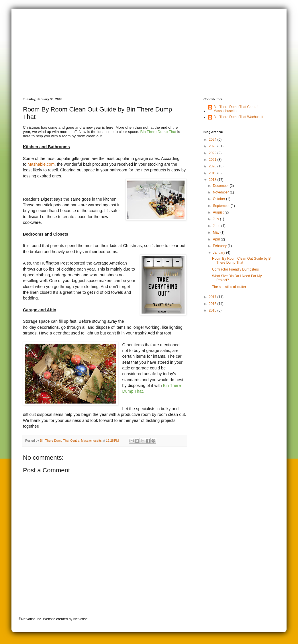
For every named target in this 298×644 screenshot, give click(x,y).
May (217, 232)
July (216, 219)
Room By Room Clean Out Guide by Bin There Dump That (243, 261)
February (220, 246)
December (221, 186)
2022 (213, 153)
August (219, 212)
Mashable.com (41, 164)
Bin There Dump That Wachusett (238, 117)
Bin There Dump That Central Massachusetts (236, 109)
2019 (213, 173)
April (217, 239)
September (222, 206)
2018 (213, 180)
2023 (213, 146)
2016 (213, 304)
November (221, 192)
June (217, 226)
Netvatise (81, 619)
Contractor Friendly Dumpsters (235, 269)
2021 (213, 160)
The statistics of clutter (229, 287)
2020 (213, 166)
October (219, 199)
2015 (213, 310)
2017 (213, 297)
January (219, 252)
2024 (213, 140)
